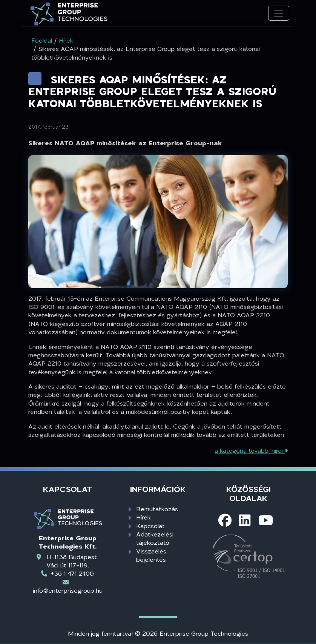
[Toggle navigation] (279, 13)
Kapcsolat (150, 526)
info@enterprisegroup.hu (68, 590)
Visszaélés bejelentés (151, 555)
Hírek (143, 517)
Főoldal (42, 40)
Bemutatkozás (157, 509)
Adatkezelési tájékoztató (155, 538)
